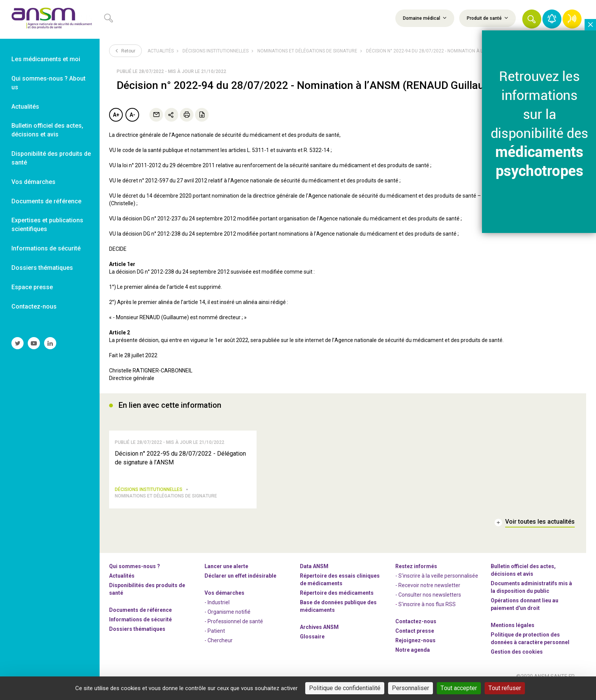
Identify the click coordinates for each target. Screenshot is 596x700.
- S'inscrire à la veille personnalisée (437, 586)
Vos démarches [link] (33, 182)
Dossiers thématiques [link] (42, 268)
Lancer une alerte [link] (226, 576)
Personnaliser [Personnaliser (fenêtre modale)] (411, 688)
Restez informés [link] (416, 576)
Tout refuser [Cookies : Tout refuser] (505, 688)
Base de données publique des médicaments (338, 616)
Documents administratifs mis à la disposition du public (531, 597)
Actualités (161, 51)
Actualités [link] (25, 107)
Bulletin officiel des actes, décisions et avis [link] (47, 130)
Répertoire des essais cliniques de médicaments (340, 590)
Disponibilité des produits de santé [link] (51, 158)
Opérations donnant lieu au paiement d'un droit (525, 614)
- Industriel (217, 613)
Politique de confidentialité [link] (345, 688)
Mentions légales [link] (513, 635)
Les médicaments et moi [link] (46, 59)
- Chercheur (219, 651)
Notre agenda (413, 660)
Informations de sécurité (140, 630)
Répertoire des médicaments (337, 603)
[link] (50, 19)
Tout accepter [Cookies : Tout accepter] (459, 688)
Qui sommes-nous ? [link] (135, 576)
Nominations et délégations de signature (307, 51)
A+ (116, 115)
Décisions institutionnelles (216, 51)
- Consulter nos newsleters (428, 605)
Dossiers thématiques (137, 639)
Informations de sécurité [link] (46, 248)
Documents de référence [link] (46, 201)
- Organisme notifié (227, 622)
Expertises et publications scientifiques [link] (47, 225)
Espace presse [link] (32, 287)
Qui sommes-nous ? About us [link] (48, 83)
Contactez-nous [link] (34, 306)
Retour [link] (125, 51)
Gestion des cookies (517, 662)
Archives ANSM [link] (319, 637)
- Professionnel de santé (234, 632)
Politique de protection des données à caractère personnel (530, 649)
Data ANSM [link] (314, 576)
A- (132, 115)
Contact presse (415, 641)
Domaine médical (425, 18)
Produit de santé (487, 18)
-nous (415, 651)
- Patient (215, 641)
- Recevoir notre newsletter (428, 595)
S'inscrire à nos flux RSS (427, 614)
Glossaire (312, 647)
